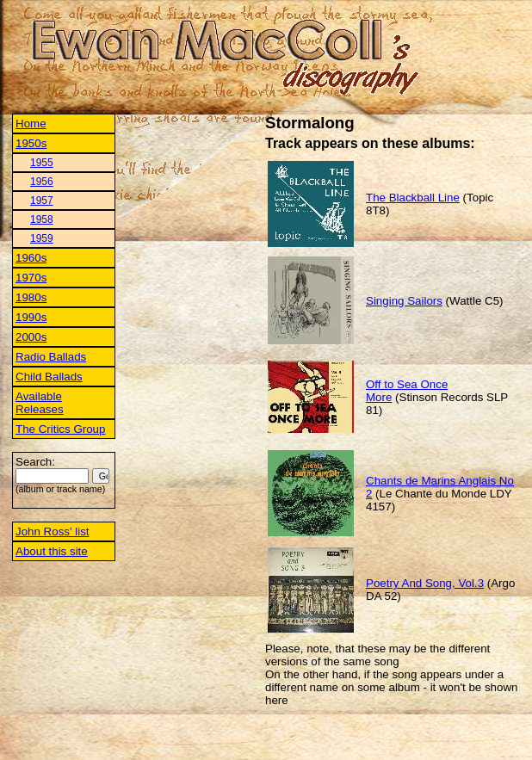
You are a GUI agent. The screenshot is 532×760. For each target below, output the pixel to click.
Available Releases (40, 403)
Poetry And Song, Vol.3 (425, 583)
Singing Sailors (404, 301)
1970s (31, 278)
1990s (31, 317)
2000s (31, 337)
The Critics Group (60, 429)
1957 (42, 201)
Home (31, 124)
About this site (52, 551)
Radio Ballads (51, 357)
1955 (42, 163)
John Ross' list (53, 531)
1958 (42, 219)
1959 (42, 238)
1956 (42, 182)
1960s (31, 258)
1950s (31, 143)
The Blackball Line (413, 198)
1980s (31, 297)
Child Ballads (49, 377)
